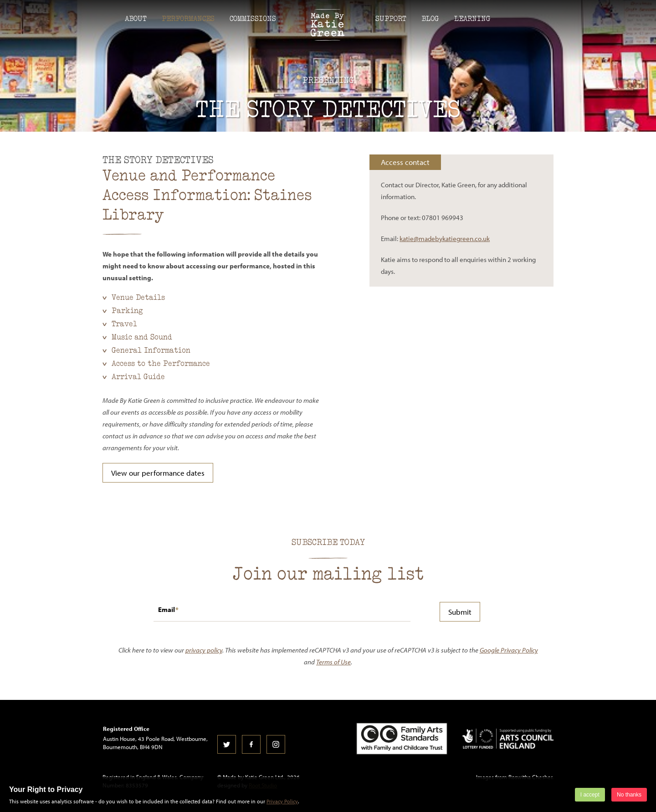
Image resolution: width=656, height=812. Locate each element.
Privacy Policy (282, 801)
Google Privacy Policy (509, 650)
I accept (590, 795)
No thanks (629, 795)
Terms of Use (333, 662)
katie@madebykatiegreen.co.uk (445, 239)
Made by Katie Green (328, 25)
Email (167, 609)
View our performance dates (158, 473)
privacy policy (204, 650)
